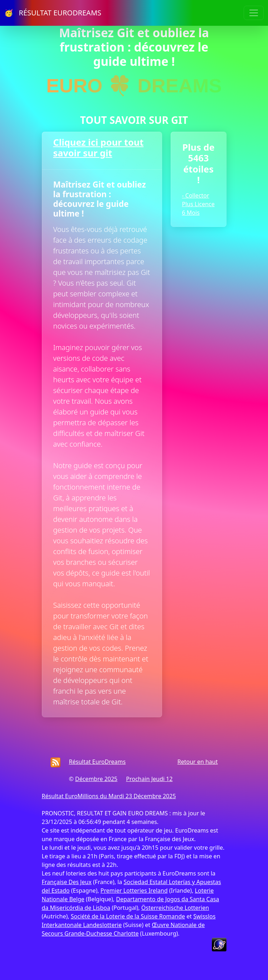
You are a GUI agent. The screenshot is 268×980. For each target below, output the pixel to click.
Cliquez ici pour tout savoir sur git (99, 147)
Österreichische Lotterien (175, 908)
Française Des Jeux (67, 882)
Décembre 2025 (96, 779)
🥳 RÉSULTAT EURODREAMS (53, 13)
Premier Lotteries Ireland (134, 891)
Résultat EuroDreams (98, 762)
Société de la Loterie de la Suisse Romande (128, 916)
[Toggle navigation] (254, 13)
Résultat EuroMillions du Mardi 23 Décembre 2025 (109, 796)
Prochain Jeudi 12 (149, 779)
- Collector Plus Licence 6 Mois (198, 204)
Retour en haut (198, 762)
